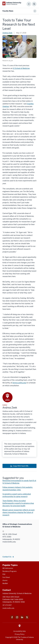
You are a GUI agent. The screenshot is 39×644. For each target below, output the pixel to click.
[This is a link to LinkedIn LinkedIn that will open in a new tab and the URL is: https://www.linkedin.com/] (22, 619)
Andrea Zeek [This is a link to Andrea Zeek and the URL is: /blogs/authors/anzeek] (7, 33)
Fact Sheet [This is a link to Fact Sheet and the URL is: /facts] (6, 577)
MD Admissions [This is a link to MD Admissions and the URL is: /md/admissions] (8, 568)
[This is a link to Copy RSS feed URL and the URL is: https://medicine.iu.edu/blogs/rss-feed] (19, 466)
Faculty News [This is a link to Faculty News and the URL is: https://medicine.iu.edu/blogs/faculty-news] (8, 11)
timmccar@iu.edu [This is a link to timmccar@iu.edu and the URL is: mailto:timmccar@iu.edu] (19, 383)
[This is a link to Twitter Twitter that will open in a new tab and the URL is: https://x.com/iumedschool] (27, 619)
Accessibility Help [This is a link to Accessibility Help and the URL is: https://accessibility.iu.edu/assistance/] (19, 631)
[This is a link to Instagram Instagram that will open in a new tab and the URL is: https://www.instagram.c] (17, 619)
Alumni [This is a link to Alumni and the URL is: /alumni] (5, 580)
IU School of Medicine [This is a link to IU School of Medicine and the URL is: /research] (21, 68)
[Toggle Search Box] (34, 4)
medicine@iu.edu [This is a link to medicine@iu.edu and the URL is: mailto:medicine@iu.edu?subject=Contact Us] (8, 608)
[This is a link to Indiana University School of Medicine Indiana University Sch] (12, 3)
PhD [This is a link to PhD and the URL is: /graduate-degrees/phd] (4, 574)
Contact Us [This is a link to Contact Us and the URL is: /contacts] (7, 557)
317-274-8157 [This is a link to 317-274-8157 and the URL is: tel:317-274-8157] (7, 605)
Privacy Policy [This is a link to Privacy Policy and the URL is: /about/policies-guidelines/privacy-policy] (20, 634)
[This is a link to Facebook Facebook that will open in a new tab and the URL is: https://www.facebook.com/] (12, 619)
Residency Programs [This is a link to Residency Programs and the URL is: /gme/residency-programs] (10, 571)
